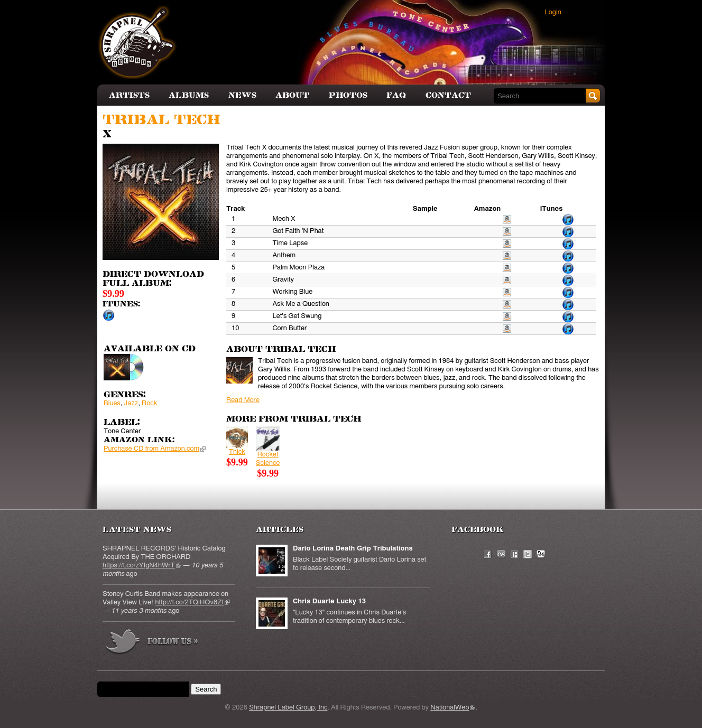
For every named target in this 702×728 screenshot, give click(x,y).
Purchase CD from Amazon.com (155, 449)
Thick (237, 452)
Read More (243, 400)
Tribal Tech (161, 120)
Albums (189, 95)
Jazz (131, 403)
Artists (129, 95)
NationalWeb (453, 708)
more (152, 643)
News (242, 95)
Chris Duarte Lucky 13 (329, 601)
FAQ (396, 95)
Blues (112, 403)
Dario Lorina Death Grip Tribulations (353, 549)
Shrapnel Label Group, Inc (288, 708)
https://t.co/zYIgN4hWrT (142, 566)
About (292, 95)
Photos (348, 95)
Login (553, 12)
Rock (149, 403)
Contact (448, 95)
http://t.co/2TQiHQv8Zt (192, 603)
